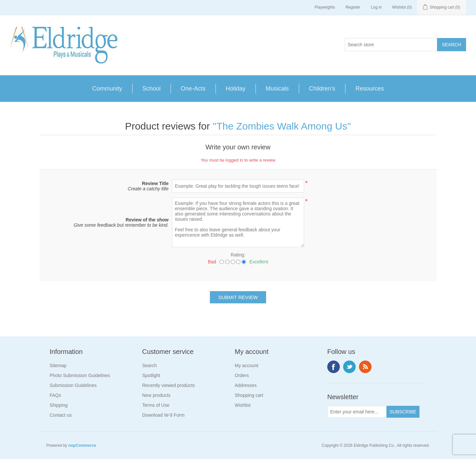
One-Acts (193, 89)
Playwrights (325, 7)
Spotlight (151, 375)
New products (156, 395)
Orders (242, 375)
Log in (376, 7)
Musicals (277, 89)
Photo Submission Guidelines (80, 375)
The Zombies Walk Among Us (282, 126)
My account (247, 365)
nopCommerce (82, 445)
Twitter (349, 367)
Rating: (238, 255)
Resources (370, 89)
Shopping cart (249, 395)
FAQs (55, 395)
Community (107, 89)
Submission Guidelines (73, 385)
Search (149, 365)
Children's (322, 89)
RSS (365, 367)
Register (353, 7)
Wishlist (243, 405)
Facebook (334, 367)
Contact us (61, 415)
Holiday (236, 89)
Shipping (59, 405)
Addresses (246, 385)
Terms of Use (156, 405)
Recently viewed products (169, 385)
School (152, 89)
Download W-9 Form (163, 415)
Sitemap (58, 365)
